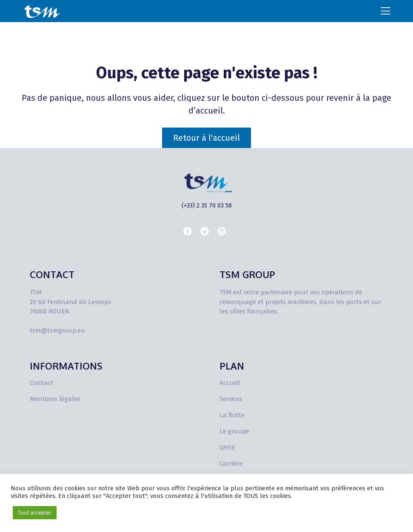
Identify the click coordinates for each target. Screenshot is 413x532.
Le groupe (234, 431)
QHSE (227, 447)
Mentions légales (55, 399)
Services (231, 399)
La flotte (232, 415)
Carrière (231, 464)
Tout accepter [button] (35, 513)
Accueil (230, 383)
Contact (41, 383)
